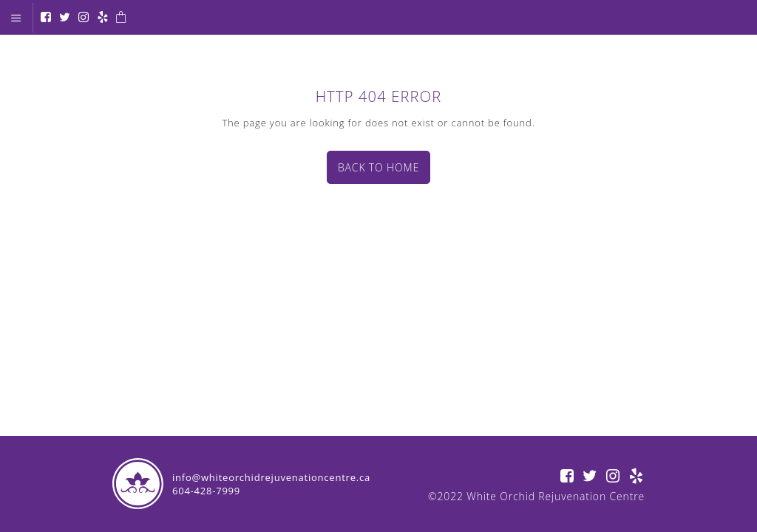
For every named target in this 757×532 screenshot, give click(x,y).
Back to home (378, 167)
